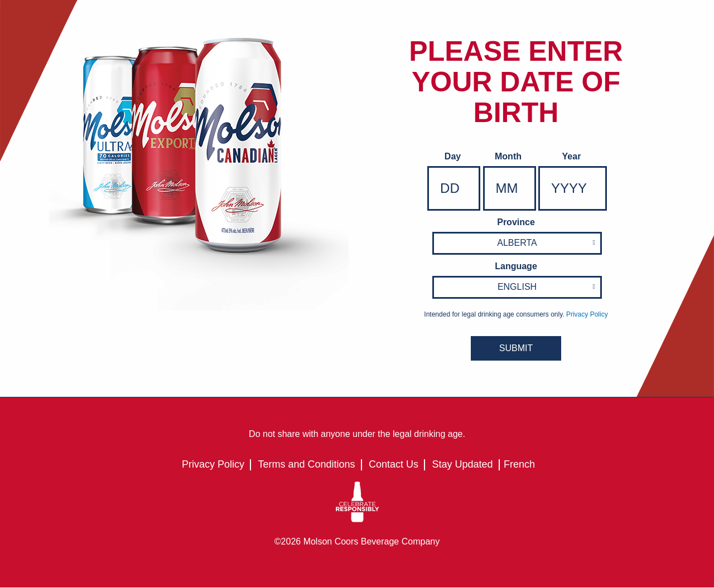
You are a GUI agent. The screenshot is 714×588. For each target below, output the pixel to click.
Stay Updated (462, 464)
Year (572, 156)
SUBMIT (516, 348)
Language (516, 266)
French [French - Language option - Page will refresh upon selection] (519, 464)
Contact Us (394, 464)
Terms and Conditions (306, 464)
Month (508, 156)
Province (516, 222)
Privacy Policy (213, 464)
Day (453, 156)
